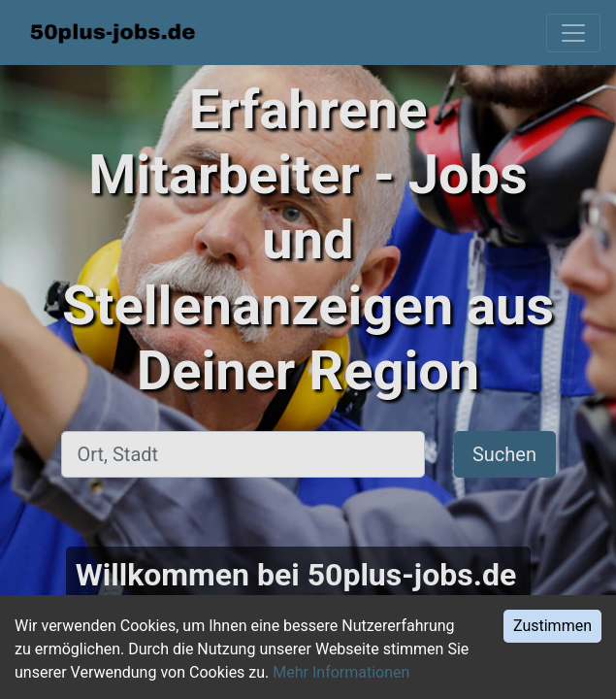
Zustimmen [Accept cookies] (552, 626)
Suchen (504, 454)
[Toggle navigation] (573, 33)
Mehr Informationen (341, 672)
